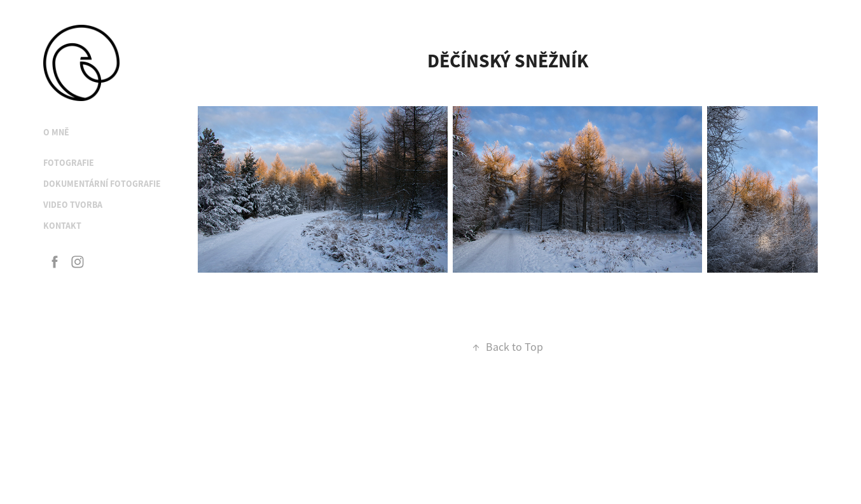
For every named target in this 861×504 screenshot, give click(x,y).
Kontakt (62, 226)
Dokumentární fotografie (102, 184)
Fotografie (69, 163)
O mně (56, 132)
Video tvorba (73, 205)
